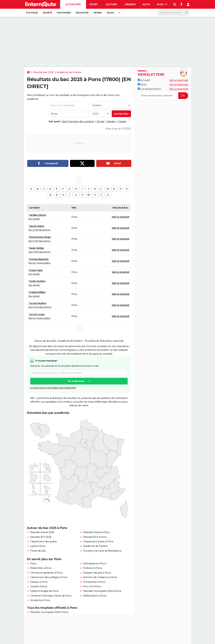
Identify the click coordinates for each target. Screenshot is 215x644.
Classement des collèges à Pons (49, 577)
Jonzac (101, 121)
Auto (146, 4)
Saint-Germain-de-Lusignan (78, 121)
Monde (98, 13)
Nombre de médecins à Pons (100, 577)
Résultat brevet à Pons (96, 532)
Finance (130, 4)
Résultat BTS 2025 (41, 537)
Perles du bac (38, 551)
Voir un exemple (179, 80)
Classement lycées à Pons (98, 542)
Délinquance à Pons (95, 563)
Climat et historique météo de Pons (51, 596)
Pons (33, 563)
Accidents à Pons (40, 600)
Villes (110, 13)
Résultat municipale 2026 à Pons (102, 591)
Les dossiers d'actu (149, 89)
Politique (32, 13)
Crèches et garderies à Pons (46, 573)
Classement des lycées (44, 542)
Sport (94, 4)
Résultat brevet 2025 (42, 532)
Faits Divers (64, 13)
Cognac (122, 121)
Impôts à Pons (39, 586)
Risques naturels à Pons (97, 573)
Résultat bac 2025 (43, 72)
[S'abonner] (163, 96)
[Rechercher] (173, 13)
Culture (111, 4)
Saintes (111, 121)
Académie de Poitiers (69, 72)
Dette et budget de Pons (45, 591)
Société (47, 13)
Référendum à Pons (95, 596)
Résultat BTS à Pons (95, 537)
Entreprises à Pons (94, 582)
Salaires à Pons (39, 582)
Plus (162, 4)
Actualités (73, 4)
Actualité (144, 80)
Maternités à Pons (41, 568)
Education (82, 13)
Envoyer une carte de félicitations (102, 551)
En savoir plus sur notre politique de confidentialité (53, 388)
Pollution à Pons (93, 568)
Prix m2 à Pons (92, 586)
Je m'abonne (76, 381)
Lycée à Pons (38, 546)
